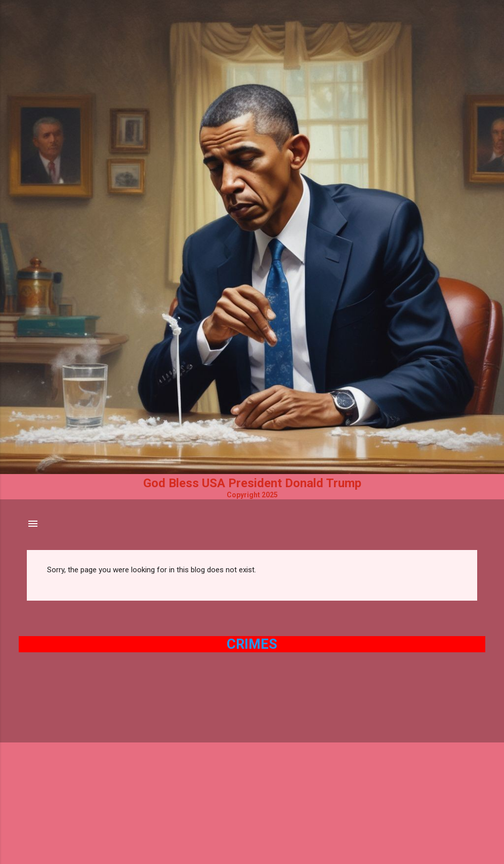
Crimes (252, 644)
